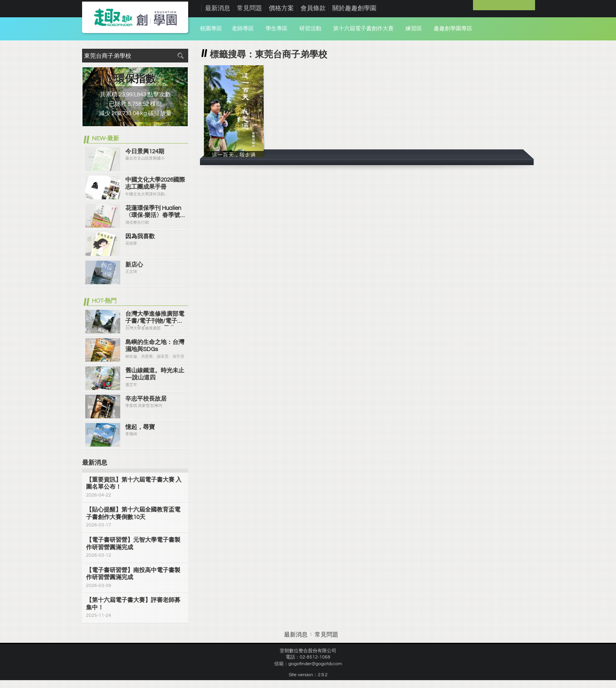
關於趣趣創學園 (354, 8)
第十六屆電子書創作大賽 (363, 29)
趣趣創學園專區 (453, 29)
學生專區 (277, 29)
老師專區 (243, 29)
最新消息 (218, 8)
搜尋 (180, 56)
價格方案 (281, 8)
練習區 (414, 29)
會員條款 (313, 8)
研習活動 (310, 29)
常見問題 (249, 8)
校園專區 (211, 29)
